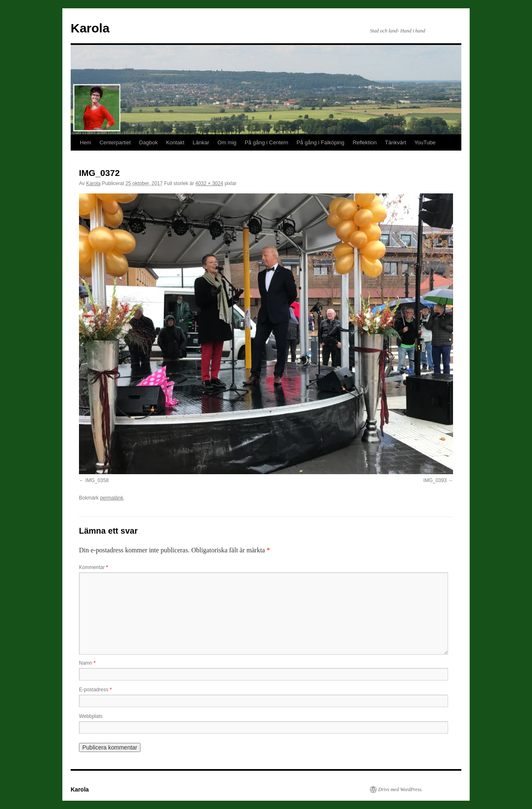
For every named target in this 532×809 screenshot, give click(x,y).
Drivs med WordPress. (400, 789)
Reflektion (365, 142)
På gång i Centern (267, 142)
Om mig (227, 142)
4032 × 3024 (209, 183)
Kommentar (94, 567)
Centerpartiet (115, 142)
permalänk (112, 498)
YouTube (425, 142)
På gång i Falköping (321, 142)
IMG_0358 (97, 480)
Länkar (201, 142)
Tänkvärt (395, 142)
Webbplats (91, 716)
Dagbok (149, 142)
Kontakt (175, 142)
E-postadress (95, 690)
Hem (85, 142)
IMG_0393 (435, 480)
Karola (90, 28)
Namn (87, 663)
